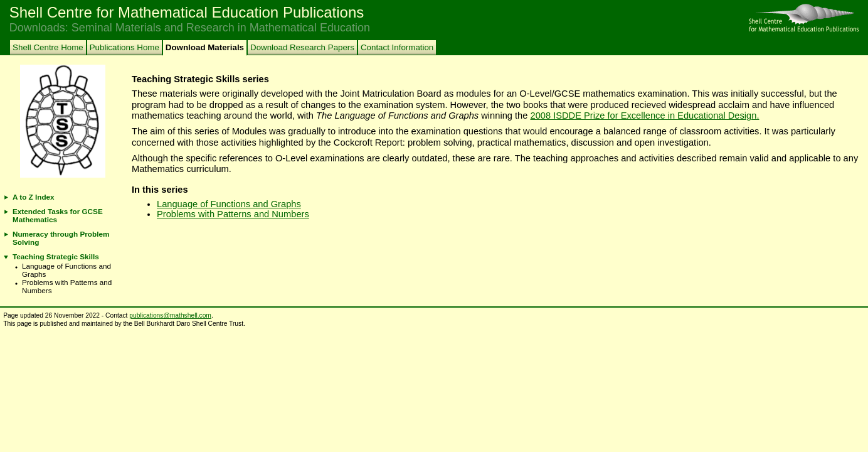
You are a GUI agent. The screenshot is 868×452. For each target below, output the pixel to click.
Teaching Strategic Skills (56, 256)
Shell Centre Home (48, 47)
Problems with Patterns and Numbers (233, 214)
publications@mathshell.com (170, 315)
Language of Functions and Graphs (229, 204)
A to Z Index (34, 197)
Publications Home (124, 47)
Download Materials (205, 47)
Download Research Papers (302, 47)
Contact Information (397, 47)
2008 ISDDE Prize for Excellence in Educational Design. (645, 116)
